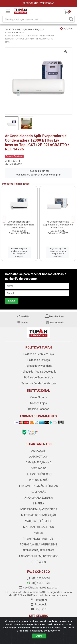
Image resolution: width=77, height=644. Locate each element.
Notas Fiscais (55, 323)
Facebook (38, 605)
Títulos (22, 323)
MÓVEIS (39, 533)
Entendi (39, 636)
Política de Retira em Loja (39, 354)
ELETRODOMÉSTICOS (38, 474)
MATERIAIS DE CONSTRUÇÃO (39, 515)
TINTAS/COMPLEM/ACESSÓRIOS (39, 556)
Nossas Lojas (38, 403)
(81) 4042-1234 (39, 583)
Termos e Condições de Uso (39, 383)
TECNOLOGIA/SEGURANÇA (39, 550)
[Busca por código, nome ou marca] (35, 19)
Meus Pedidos (55, 316)
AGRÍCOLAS (38, 451)
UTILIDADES (39, 562)
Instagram (38, 600)
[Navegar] (4, 220)
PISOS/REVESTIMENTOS (39, 539)
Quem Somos (39, 397)
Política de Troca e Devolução (39, 372)
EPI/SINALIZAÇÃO (39, 480)
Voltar (66, 29)
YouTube (39, 609)
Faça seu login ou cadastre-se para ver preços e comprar (39, 173)
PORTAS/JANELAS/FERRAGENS (39, 545)
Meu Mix (23, 316)
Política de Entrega (39, 360)
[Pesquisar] (71, 19)
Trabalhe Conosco (38, 409)
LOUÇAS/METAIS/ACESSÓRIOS (39, 509)
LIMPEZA (39, 504)
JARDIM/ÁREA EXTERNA (38, 498)
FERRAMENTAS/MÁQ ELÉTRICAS (38, 486)
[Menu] (8, 11)
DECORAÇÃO (38, 468)
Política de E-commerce (39, 378)
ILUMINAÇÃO (38, 492)
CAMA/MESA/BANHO (38, 462)
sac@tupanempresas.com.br (39, 588)
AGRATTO (17, 164)
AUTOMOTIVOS (38, 457)
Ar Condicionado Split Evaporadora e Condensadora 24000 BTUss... (19, 225)
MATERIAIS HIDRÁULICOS (38, 527)
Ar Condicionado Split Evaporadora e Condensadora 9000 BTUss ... (58, 225)
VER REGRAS (47, 3)
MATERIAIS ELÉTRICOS (38, 521)
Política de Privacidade (38, 366)
